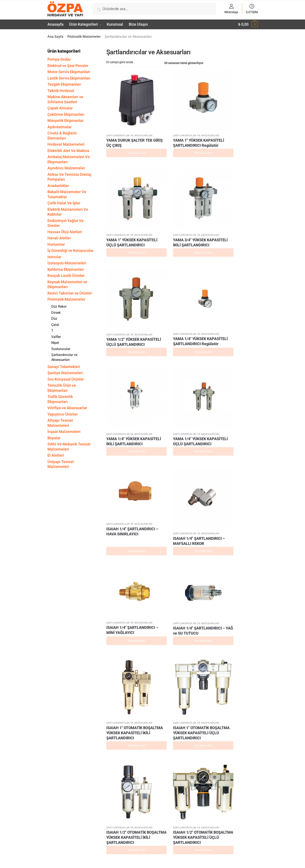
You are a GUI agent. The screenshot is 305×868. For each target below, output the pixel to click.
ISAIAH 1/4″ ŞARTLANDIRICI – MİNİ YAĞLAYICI (200, 271)
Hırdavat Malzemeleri (66, 144)
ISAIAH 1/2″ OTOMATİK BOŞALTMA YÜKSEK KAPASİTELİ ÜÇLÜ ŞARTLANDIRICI (240, 355)
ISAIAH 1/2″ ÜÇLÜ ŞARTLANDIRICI (122, 740)
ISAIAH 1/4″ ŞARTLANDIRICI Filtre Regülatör (120, 812)
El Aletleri (56, 455)
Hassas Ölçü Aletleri (65, 232)
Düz (54, 319)
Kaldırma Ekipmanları (66, 269)
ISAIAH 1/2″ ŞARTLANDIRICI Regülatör (120, 673)
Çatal (55, 325)
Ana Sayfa (55, 37)
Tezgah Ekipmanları (64, 84)
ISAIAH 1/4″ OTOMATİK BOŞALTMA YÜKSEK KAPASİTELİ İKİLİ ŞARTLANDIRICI (121, 440)
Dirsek (56, 313)
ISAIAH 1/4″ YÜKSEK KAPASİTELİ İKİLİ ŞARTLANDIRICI (160, 600)
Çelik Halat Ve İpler (64, 203)
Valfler (56, 337)
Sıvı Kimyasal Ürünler (66, 379)
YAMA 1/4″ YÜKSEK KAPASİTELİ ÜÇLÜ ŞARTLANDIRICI (240, 200)
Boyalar (54, 438)
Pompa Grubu (59, 59)
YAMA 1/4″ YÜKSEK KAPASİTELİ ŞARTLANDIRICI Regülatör (160, 202)
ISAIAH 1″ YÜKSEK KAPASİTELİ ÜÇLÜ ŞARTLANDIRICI (161, 517)
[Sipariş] (134, 62)
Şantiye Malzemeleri (65, 373)
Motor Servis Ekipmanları (69, 72)
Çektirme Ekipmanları (66, 114)
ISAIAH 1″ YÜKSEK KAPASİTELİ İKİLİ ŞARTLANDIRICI (122, 517)
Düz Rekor (59, 306)
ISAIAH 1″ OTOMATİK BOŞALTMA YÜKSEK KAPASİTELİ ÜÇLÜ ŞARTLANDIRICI (161, 355)
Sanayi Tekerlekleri (64, 367)
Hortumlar (56, 244)
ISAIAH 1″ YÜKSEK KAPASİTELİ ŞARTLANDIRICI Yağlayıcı (161, 435)
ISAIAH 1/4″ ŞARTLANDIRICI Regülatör (199, 743)
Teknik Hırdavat (61, 91)
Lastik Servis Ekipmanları (69, 78)
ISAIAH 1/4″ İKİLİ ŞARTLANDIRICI (160, 810)
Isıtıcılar (54, 257)
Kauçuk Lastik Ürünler (66, 276)
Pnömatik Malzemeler (84, 37)
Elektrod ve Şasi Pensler (68, 66)
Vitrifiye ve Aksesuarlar (67, 408)
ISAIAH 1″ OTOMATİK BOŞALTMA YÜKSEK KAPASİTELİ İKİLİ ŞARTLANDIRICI (121, 355)
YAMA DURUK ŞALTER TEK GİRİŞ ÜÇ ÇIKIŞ (122, 122)
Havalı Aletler (59, 238)
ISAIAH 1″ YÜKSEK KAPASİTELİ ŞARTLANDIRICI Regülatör (200, 435)
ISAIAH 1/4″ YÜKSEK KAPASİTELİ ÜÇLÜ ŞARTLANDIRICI (201, 600)
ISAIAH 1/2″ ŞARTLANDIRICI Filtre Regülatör (199, 673)
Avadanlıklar (58, 186)
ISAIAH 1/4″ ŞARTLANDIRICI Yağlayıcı (160, 743)
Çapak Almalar (60, 108)
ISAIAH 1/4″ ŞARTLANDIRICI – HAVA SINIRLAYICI (122, 272)
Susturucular (61, 349)
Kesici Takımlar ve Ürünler (70, 293)
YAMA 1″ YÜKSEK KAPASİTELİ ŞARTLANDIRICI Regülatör (160, 125)
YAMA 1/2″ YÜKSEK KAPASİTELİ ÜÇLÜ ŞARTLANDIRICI (122, 200)
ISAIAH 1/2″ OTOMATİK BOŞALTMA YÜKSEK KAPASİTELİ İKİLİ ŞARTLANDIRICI (200, 355)
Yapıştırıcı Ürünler (63, 414)
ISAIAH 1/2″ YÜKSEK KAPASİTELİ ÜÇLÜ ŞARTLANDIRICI (122, 600)
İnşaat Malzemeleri (64, 432)
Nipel (55, 343)
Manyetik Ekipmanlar (65, 121)
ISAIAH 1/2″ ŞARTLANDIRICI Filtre (160, 673)
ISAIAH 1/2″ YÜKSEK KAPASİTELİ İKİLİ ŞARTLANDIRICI (239, 520)
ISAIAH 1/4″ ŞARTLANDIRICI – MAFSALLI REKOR (161, 277)
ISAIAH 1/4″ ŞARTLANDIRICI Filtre (238, 743)
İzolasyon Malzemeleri (67, 263)
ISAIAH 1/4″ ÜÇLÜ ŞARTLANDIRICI (200, 810)
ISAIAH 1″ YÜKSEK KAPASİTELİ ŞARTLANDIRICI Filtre (240, 435)
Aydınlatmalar (60, 127)
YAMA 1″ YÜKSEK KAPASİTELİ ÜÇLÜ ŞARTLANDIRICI (201, 122)
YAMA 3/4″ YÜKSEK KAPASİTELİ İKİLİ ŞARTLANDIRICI (239, 125)
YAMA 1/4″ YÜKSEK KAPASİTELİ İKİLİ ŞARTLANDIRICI (200, 200)
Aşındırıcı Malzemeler (66, 168)
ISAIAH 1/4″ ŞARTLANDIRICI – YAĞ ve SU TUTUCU (240, 274)
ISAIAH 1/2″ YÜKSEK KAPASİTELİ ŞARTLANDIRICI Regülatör (199, 523)
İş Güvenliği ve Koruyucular (70, 250)
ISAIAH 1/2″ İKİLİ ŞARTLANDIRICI (239, 670)
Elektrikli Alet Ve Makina (68, 151)
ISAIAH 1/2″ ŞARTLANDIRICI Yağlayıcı (238, 598)
